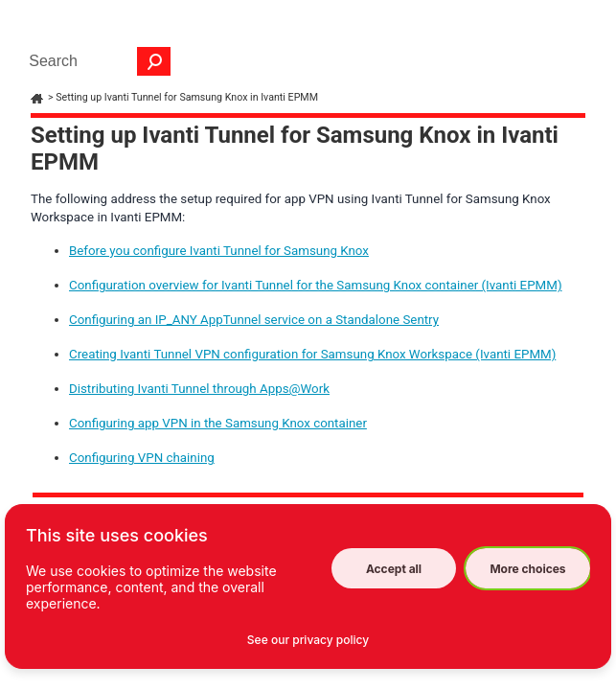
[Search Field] (95, 61)
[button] (154, 61)
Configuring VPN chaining (142, 458)
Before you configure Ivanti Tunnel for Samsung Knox (219, 251)
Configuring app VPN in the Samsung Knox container (218, 423)
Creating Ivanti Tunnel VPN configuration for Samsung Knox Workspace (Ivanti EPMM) (312, 354)
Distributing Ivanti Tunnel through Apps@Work (199, 389)
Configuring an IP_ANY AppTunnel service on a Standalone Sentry (254, 320)
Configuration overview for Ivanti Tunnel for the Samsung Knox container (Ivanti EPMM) (316, 285)
